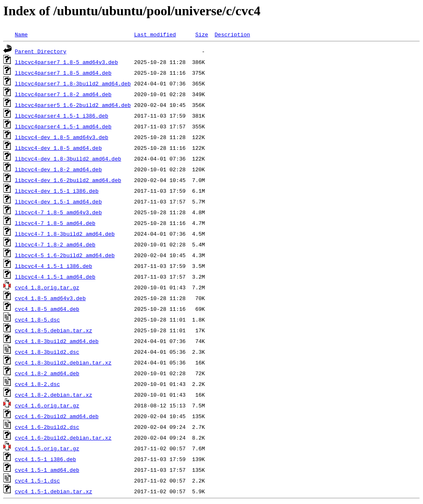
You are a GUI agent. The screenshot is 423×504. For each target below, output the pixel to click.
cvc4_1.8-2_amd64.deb (47, 373)
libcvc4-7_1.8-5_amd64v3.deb (58, 212)
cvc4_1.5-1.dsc (37, 480)
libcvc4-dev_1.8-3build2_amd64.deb (68, 159)
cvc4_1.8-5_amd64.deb (47, 309)
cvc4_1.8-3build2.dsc (47, 352)
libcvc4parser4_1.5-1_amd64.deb (63, 126)
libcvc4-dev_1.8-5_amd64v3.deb (62, 137)
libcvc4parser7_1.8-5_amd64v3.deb (67, 62)
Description (232, 34)
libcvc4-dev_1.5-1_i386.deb (57, 191)
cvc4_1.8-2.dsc (37, 384)
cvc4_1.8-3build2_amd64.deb (57, 341)
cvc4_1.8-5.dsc (37, 319)
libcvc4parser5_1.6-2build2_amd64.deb (73, 105)
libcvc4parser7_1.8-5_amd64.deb (63, 73)
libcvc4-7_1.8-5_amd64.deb (55, 223)
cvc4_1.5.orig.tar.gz (47, 448)
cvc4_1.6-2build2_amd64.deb (57, 416)
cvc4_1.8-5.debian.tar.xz (53, 330)
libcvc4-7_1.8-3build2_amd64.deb (65, 234)
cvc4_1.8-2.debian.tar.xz (53, 395)
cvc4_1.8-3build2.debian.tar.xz (63, 362)
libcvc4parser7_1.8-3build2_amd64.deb (73, 83)
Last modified (155, 34)
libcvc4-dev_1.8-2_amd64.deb (58, 169)
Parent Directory (41, 51)
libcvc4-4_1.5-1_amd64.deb (55, 277)
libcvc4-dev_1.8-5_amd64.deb (58, 148)
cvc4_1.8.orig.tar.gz (47, 287)
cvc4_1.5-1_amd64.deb (47, 470)
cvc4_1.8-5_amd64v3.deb (50, 298)
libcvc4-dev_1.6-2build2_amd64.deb (68, 180)
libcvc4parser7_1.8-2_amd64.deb (63, 94)
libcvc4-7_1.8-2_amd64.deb (55, 244)
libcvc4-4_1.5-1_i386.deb (53, 266)
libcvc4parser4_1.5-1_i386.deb (62, 116)
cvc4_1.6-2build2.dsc (47, 427)
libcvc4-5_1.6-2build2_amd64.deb (65, 255)
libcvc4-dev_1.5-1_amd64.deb (58, 201)
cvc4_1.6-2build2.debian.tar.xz (63, 438)
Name (21, 34)
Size (202, 34)
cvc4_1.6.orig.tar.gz (47, 405)
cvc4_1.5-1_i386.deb (45, 459)
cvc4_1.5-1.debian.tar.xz (53, 491)
